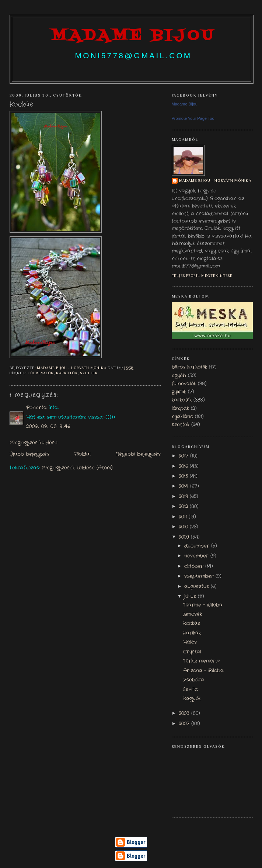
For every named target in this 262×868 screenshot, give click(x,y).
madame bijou (133, 36)
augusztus (198, 587)
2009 (185, 537)
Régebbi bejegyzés (138, 454)
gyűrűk (179, 392)
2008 (185, 714)
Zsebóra (194, 680)
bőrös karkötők (190, 367)
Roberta (36, 408)
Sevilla (191, 690)
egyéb (179, 376)
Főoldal (82, 454)
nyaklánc (182, 417)
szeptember (200, 576)
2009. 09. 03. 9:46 (48, 427)
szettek (89, 373)
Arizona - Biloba (203, 671)
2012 (184, 507)
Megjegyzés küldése (34, 443)
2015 (184, 476)
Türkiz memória (202, 661)
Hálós (190, 642)
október (195, 566)
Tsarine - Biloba (203, 605)
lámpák (180, 409)
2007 (185, 724)
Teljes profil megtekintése (202, 276)
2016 (184, 466)
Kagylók (192, 699)
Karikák (192, 633)
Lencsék (193, 614)
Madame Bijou (185, 104)
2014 (184, 486)
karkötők (67, 373)
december (198, 546)
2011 (184, 517)
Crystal (192, 652)
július (191, 597)
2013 (184, 497)
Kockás (192, 624)
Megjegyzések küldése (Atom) (77, 468)
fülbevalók (41, 373)
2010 (184, 527)
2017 (184, 456)
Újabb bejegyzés (29, 454)
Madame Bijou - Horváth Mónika (215, 180)
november (197, 556)
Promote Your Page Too (193, 118)
